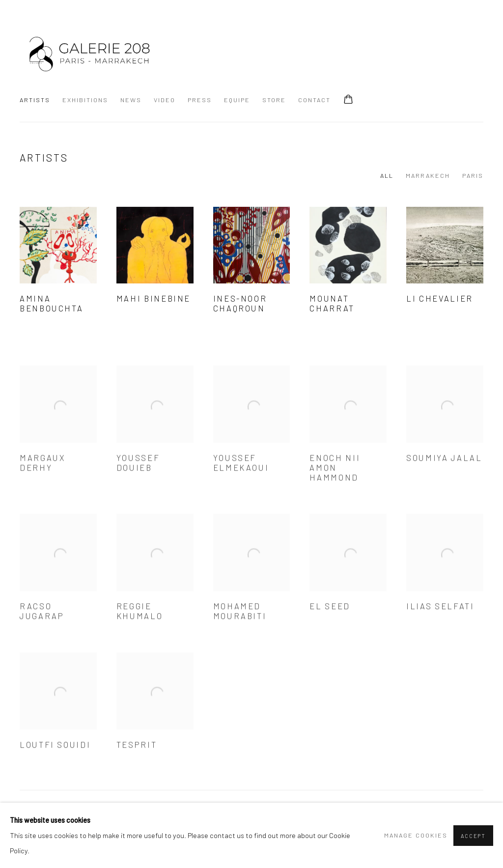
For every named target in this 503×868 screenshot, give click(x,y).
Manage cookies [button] (416, 835)
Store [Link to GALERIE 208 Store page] (274, 100)
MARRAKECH (428, 175)
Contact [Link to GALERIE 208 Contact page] (314, 100)
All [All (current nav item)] (387, 175)
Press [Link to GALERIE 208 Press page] (200, 100)
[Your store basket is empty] (348, 100)
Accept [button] (473, 836)
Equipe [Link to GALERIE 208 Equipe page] (237, 100)
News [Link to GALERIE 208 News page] (131, 100)
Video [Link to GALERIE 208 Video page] (165, 100)
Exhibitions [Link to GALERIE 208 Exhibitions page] (85, 100)
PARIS (473, 175)
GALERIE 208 (88, 53)
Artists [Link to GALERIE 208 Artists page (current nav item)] (35, 100)
